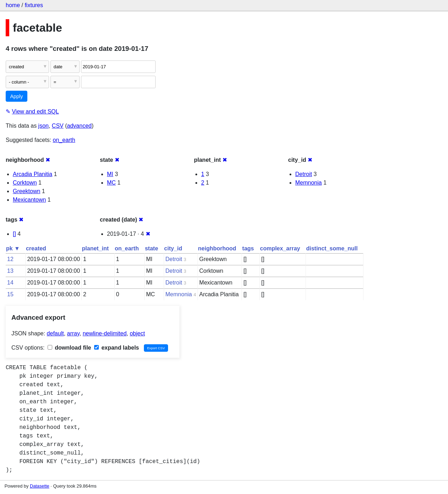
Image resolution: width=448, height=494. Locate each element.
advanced (79, 126)
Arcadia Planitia (33, 174)
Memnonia (309, 183)
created (36, 248)
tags (248, 248)
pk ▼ (13, 248)
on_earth (64, 140)
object (137, 333)
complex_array (280, 248)
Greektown (26, 191)
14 (10, 283)
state (152, 248)
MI (110, 174)
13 (10, 271)
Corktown (25, 183)
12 (10, 259)
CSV (58, 126)
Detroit (304, 174)
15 (10, 294)
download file (69, 348)
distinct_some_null (332, 248)
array (73, 333)
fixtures (34, 5)
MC (111, 183)
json (44, 126)
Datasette (40, 486)
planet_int (96, 248)
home (13, 5)
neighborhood (217, 248)
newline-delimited (105, 333)
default (55, 333)
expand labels (117, 348)
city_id (173, 248)
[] (14, 234)
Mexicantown (29, 200)
